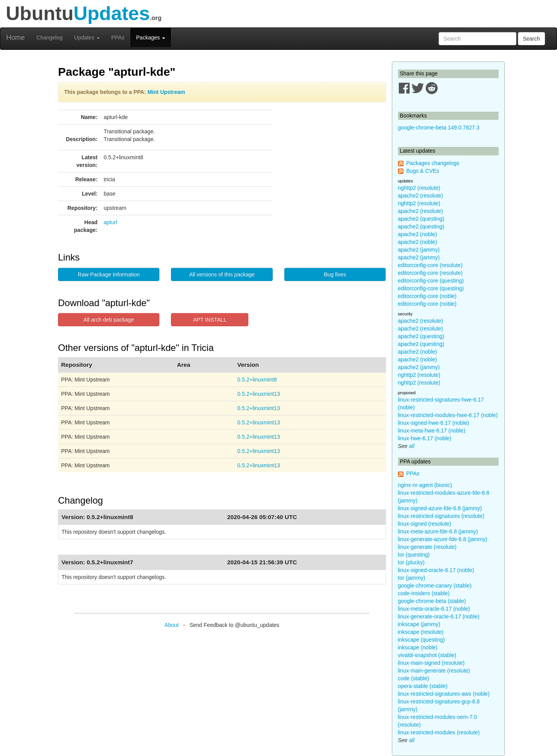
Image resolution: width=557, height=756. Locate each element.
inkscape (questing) (421, 640)
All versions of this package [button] (222, 274)
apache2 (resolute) (421, 196)
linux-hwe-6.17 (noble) (425, 438)
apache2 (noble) (418, 234)
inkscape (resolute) (421, 632)
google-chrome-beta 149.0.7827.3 (439, 128)
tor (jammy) (412, 578)
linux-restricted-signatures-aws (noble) (444, 694)
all (412, 446)
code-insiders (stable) (424, 593)
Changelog (50, 37)
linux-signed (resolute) (425, 524)
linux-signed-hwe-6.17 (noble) (434, 423)
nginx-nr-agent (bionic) (425, 485)
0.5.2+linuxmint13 (259, 394)
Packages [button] (151, 37)
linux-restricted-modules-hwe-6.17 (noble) (448, 415)
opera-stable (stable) (423, 686)
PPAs (118, 37)
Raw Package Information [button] (109, 274)
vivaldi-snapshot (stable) (427, 655)
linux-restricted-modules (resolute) (439, 732)
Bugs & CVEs (423, 171)
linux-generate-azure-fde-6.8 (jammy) (443, 539)
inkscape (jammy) (419, 624)
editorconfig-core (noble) (427, 296)
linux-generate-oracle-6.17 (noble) (439, 616)
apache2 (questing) (421, 219)
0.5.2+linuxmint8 (257, 380)
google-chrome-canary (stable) (435, 586)
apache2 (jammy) (419, 250)
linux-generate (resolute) (427, 547)
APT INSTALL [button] (210, 320)
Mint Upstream (166, 92)
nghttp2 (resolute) (419, 188)
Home (15, 37)
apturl (110, 222)
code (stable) (414, 678)
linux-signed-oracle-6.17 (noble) (436, 570)
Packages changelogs (433, 163)
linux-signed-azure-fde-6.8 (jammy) (440, 508)
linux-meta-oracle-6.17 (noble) (434, 609)
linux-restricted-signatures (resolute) (441, 516)
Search (531, 39)
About (172, 625)
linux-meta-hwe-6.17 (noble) (432, 431)
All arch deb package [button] (109, 320)
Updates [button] (87, 37)
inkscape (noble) (418, 647)
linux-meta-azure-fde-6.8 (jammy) (438, 531)
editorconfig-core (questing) (431, 281)
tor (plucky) (411, 562)
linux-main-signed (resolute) (431, 663)
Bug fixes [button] (335, 274)
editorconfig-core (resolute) (430, 265)
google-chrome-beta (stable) (432, 601)
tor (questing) (414, 555)
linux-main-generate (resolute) (434, 671)
